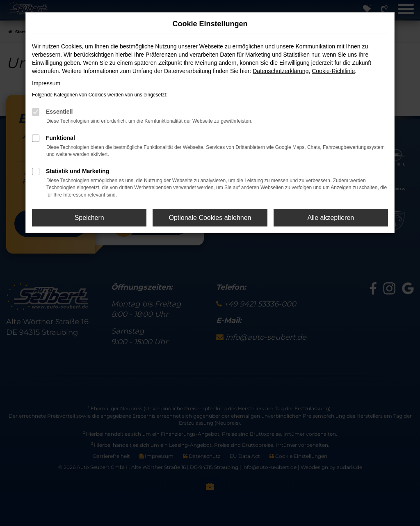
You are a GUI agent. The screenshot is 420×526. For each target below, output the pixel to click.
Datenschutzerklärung (281, 71)
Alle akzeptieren (331, 218)
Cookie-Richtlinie (333, 71)
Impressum (46, 83)
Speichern (89, 218)
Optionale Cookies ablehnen (210, 218)
